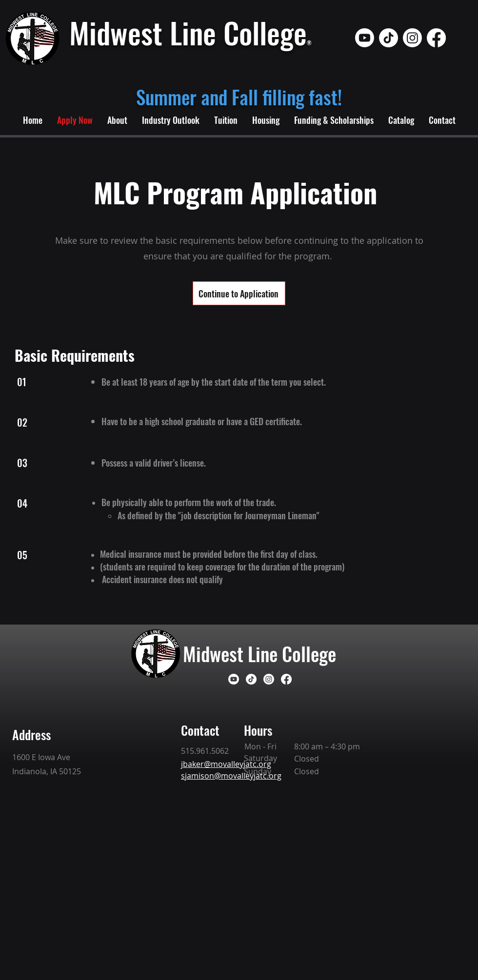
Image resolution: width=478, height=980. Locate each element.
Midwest (215, 653)
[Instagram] (412, 38)
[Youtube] (365, 38)
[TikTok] (388, 38)
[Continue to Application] (239, 293)
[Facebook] (436, 38)
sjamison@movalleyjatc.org (231, 776)
